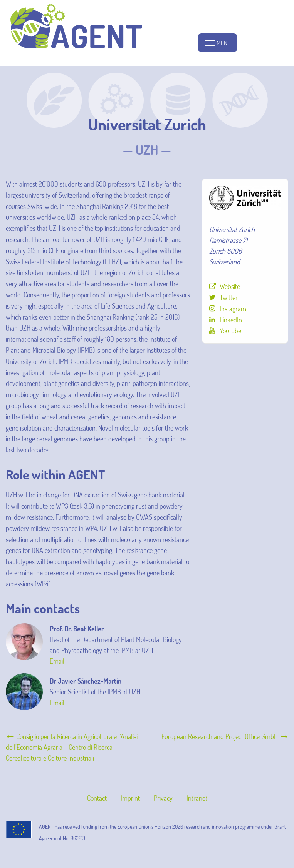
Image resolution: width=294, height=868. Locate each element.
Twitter (229, 297)
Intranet (197, 798)
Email (57, 661)
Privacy (163, 798)
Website (230, 286)
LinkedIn (231, 320)
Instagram (233, 309)
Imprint (130, 798)
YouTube (230, 331)
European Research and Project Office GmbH (225, 736)
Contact (97, 798)
